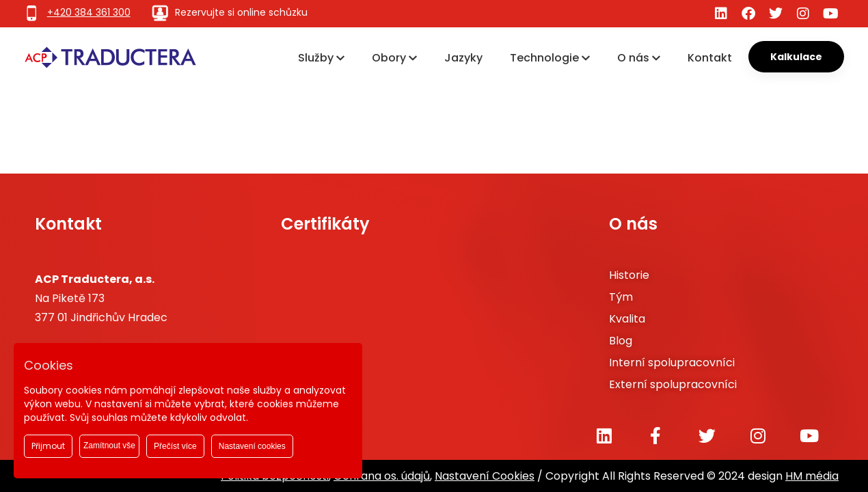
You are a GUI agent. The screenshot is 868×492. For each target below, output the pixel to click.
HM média (812, 476)
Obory (394, 58)
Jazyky (463, 58)
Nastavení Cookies (485, 476)
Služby (321, 58)
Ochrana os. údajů (382, 476)
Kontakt (710, 58)
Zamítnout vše (109, 446)
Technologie (550, 58)
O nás (639, 58)
